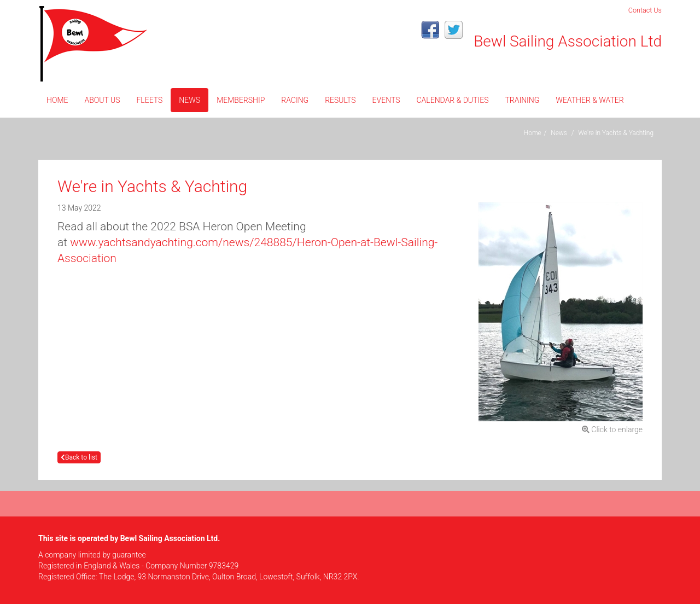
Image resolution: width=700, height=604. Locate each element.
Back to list (79, 457)
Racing (295, 100)
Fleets (149, 100)
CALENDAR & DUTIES (452, 100)
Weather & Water (590, 100)
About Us (102, 100)
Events (386, 100)
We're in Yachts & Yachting (616, 133)
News (189, 100)
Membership (241, 100)
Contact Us (645, 10)
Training (522, 100)
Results (340, 100)
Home (57, 100)
